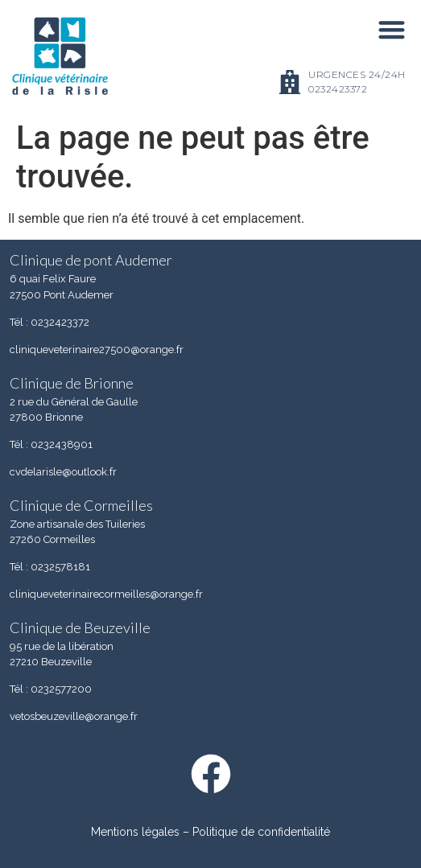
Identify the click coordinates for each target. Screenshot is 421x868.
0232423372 (338, 89)
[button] (392, 29)
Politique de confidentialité (261, 832)
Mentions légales (135, 832)
